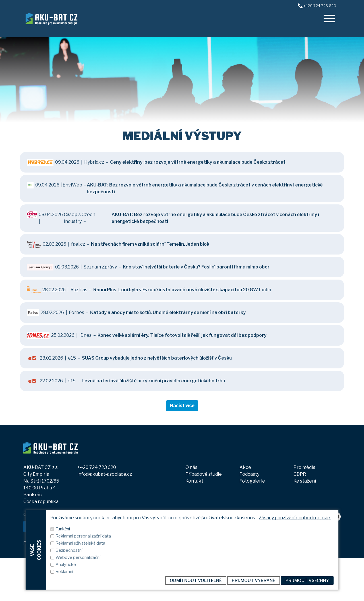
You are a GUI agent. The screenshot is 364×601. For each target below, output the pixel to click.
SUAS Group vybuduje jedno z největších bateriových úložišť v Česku (157, 358)
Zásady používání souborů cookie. (295, 591)
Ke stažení (305, 481)
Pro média (304, 467)
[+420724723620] (300, 6)
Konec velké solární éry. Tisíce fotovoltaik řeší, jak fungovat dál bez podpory (182, 335)
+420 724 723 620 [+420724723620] (320, 6)
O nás (191, 467)
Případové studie (204, 474)
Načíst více (182, 406)
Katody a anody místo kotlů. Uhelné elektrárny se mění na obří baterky (168, 312)
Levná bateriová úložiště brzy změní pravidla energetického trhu (153, 381)
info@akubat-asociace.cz (105, 474)
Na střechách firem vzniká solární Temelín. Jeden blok (150, 244)
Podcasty (249, 474)
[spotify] (336, 530)
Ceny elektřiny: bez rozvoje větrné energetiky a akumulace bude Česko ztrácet (198, 162)
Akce (245, 467)
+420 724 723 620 (97, 467)
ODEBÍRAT (108, 526)
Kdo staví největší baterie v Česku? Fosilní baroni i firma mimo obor (196, 267)
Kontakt (194, 481)
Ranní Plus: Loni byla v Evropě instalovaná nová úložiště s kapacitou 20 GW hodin (182, 290)
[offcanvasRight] (329, 19)
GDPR (300, 474)
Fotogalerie (252, 481)
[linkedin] (312, 530)
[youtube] (324, 530)
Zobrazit (84, 543)
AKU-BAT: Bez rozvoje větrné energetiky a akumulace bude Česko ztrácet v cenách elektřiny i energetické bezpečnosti (205, 188)
